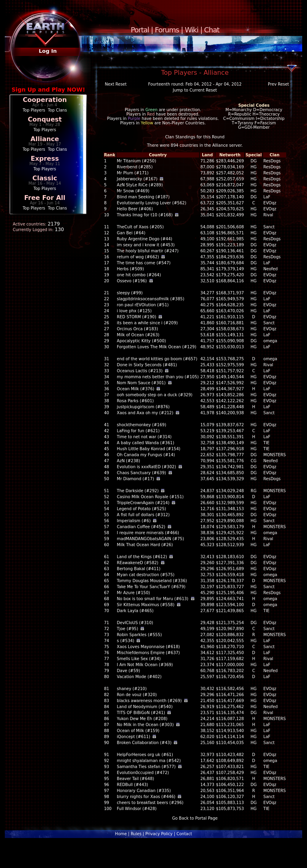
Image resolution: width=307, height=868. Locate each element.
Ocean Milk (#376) (136, 389)
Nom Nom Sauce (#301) (141, 383)
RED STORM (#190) (137, 317)
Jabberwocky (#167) (137, 179)
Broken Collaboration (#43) (144, 743)
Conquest (45, 119)
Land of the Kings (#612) (142, 557)
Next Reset (116, 84)
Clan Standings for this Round (195, 137)
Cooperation (45, 100)
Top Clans (58, 110)
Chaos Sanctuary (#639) (141, 473)
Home (121, 834)
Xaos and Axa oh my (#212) (145, 413)
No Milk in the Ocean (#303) (145, 725)
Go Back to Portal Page (195, 818)
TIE (266, 443)
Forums (167, 30)
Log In (48, 51)
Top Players (34, 110)
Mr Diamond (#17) (135, 479)
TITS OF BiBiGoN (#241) (141, 713)
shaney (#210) (132, 689)
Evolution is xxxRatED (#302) (146, 467)
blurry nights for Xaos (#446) (146, 797)
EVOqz (270, 203)
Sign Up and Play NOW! (48, 90)
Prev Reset (278, 84)
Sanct (269, 227)
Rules (136, 834)
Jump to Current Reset (195, 90)
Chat (212, 30)
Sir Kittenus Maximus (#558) (146, 605)
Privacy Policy (159, 834)
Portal (140, 30)
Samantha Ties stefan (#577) (146, 767)
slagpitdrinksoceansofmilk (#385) (151, 299)
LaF (267, 197)
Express (45, 159)
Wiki (191, 30)
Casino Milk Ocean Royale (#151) (150, 497)
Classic (45, 178)
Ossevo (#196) (132, 281)
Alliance (45, 139)
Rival (268, 215)
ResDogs (272, 161)
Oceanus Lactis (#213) (140, 371)
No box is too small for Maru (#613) (153, 599)
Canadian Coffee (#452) (141, 527)
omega (270, 341)
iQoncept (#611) (133, 737)
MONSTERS (275, 455)
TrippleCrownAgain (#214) (143, 503)
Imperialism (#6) (134, 521)
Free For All (45, 198)
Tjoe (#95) (127, 629)
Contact (184, 834)
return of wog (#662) (138, 257)
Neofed (271, 269)
